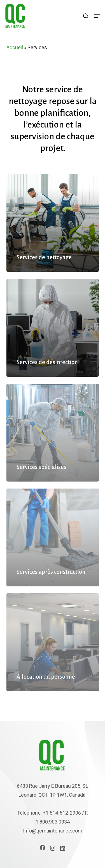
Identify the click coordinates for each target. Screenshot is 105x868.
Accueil (15, 47)
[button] (97, 16)
